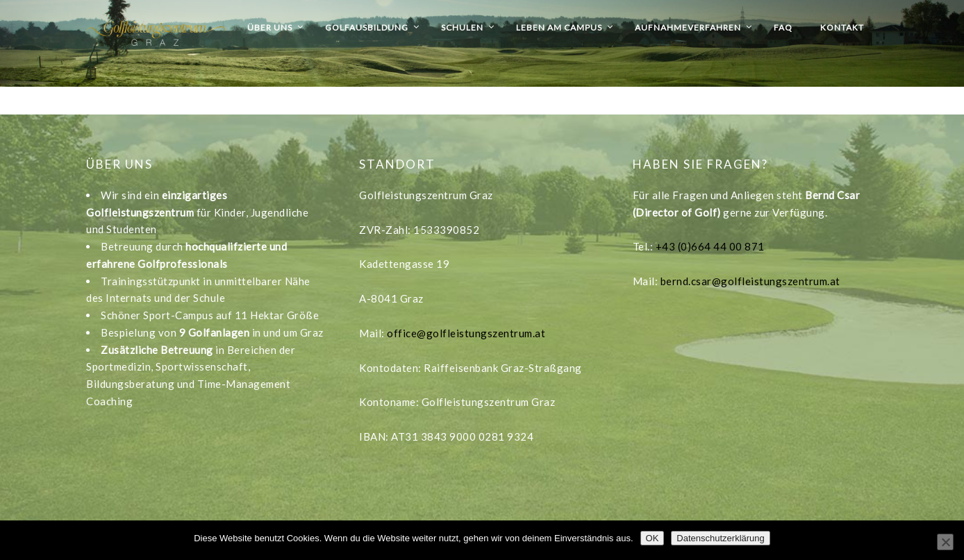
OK (653, 538)
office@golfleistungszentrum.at (466, 333)
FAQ (783, 27)
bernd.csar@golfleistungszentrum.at (750, 281)
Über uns (270, 27)
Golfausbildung (367, 27)
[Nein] (945, 542)
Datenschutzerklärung (720, 538)
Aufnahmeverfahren (688, 27)
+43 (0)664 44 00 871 (710, 246)
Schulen (462, 27)
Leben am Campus (559, 27)
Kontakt (842, 27)
